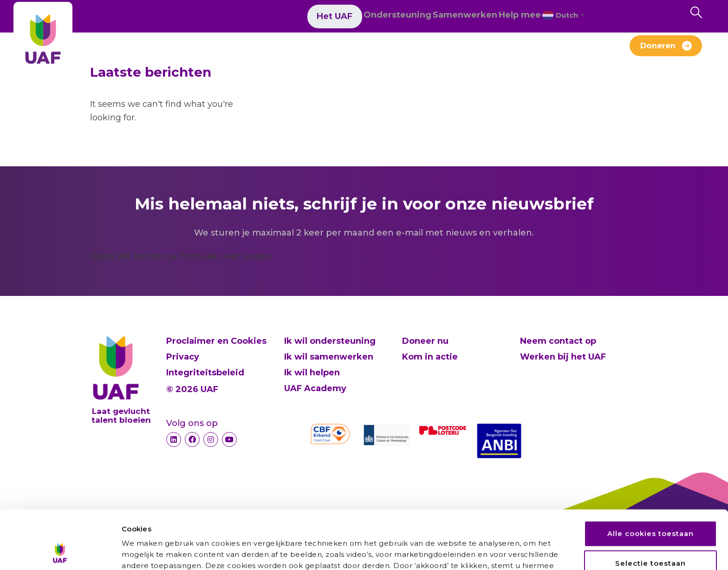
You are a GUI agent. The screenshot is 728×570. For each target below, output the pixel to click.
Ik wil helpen (312, 373)
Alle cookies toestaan (650, 478)
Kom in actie (430, 357)
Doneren (658, 49)
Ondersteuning (348, 18)
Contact (543, 50)
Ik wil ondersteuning (330, 341)
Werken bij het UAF (374, 50)
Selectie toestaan (650, 508)
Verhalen (295, 50)
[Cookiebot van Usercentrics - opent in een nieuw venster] (60, 552)
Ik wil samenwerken (329, 357)
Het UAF (282, 18)
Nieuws (241, 50)
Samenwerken (430, 18)
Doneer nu (425, 341)
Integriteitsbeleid (205, 373)
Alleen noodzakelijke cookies (651, 538)
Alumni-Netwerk (472, 50)
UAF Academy (315, 388)
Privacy (183, 357)
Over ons (187, 50)
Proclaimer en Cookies (216, 341)
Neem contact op (558, 341)
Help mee (498, 18)
